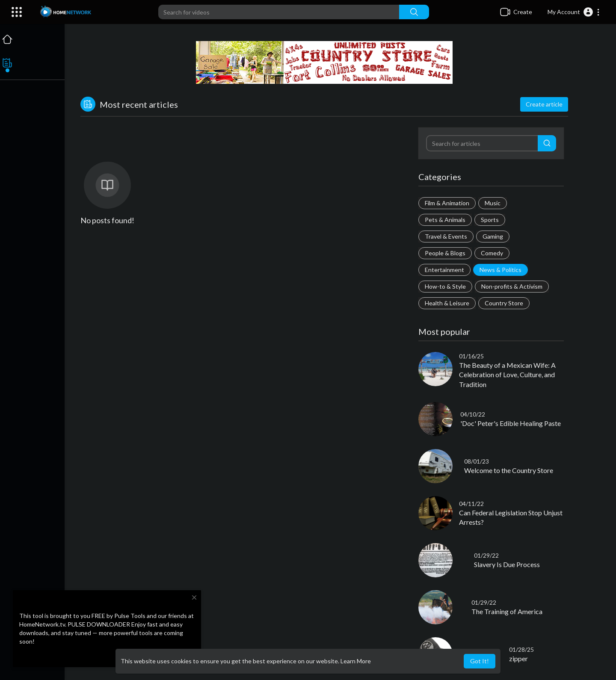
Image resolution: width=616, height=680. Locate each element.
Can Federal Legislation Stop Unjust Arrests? (512, 517)
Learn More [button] (356, 661)
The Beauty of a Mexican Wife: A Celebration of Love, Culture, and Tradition (508, 375)
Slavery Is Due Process (508, 564)
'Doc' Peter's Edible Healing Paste (511, 423)
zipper (519, 658)
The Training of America (508, 611)
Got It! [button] (480, 661)
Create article (545, 104)
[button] (574, 12)
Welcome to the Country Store (509, 470)
